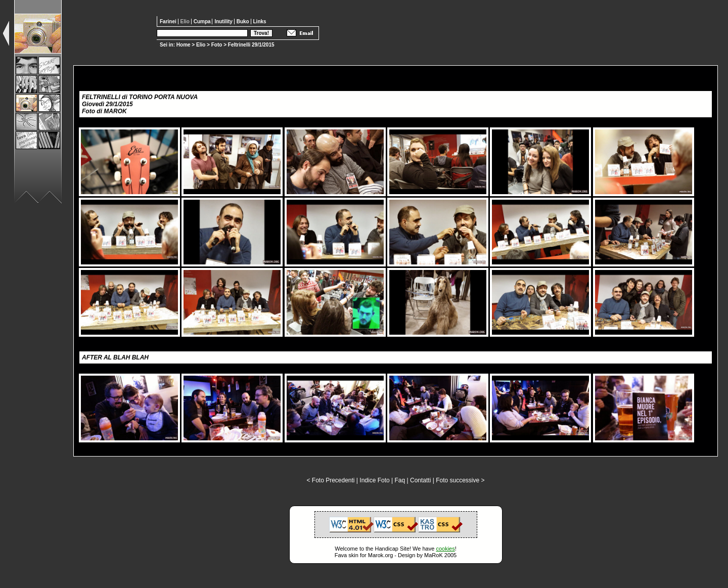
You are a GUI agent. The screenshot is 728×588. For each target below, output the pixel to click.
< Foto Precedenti (330, 480)
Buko (244, 21)
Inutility (224, 21)
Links (260, 21)
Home (184, 45)
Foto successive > (460, 480)
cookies (445, 549)
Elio (201, 45)
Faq (400, 480)
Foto (217, 45)
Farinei (169, 21)
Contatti (420, 480)
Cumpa (203, 21)
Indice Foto (374, 480)
